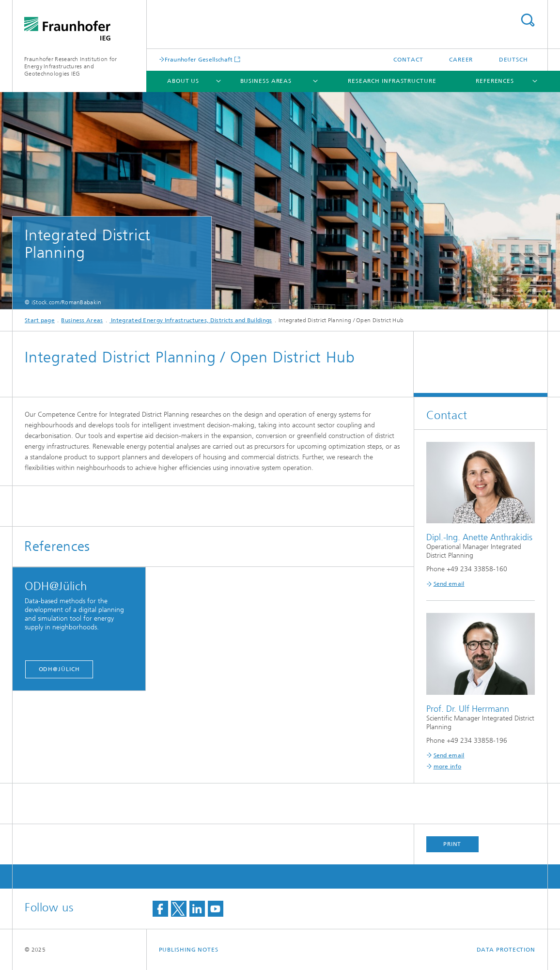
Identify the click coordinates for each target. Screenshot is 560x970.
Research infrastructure (392, 81)
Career (461, 60)
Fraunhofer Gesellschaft (199, 59)
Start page (40, 320)
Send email (449, 584)
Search (528, 20)
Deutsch (513, 60)
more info (448, 767)
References (495, 81)
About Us (183, 81)
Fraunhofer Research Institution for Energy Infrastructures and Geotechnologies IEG (71, 66)
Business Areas (266, 81)
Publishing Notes (189, 950)
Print (452, 844)
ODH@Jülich (59, 669)
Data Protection (506, 950)
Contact (408, 60)
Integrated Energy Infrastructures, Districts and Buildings (191, 320)
